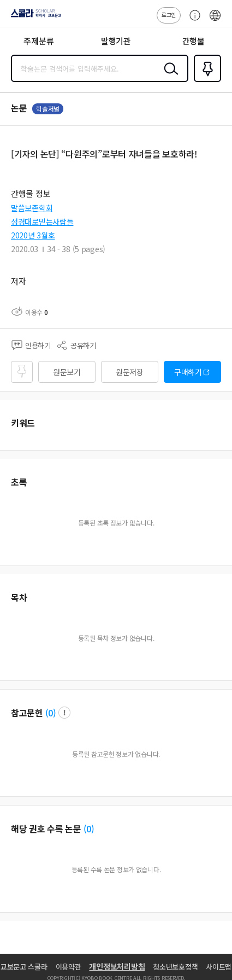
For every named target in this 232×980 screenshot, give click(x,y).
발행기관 (116, 41)
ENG (215, 21)
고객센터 (192, 21)
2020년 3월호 (33, 235)
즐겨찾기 (205, 81)
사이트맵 (219, 967)
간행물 (194, 41)
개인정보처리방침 (117, 966)
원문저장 (130, 372)
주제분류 (38, 41)
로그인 (169, 14)
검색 (169, 77)
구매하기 (188, 372)
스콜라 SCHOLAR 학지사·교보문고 (33, 17)
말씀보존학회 (32, 208)
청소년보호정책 (175, 967)
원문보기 (67, 372)
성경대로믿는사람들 (42, 221)
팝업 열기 (64, 713)
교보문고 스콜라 (24, 967)
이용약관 (69, 967)
